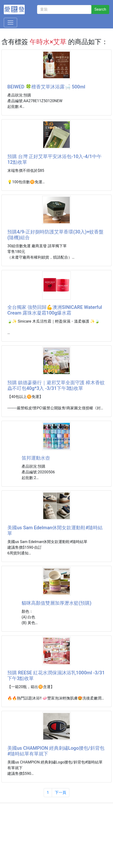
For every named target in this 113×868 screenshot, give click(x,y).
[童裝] (64, 9)
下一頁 (61, 793)
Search (100, 9)
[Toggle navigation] (10, 23)
